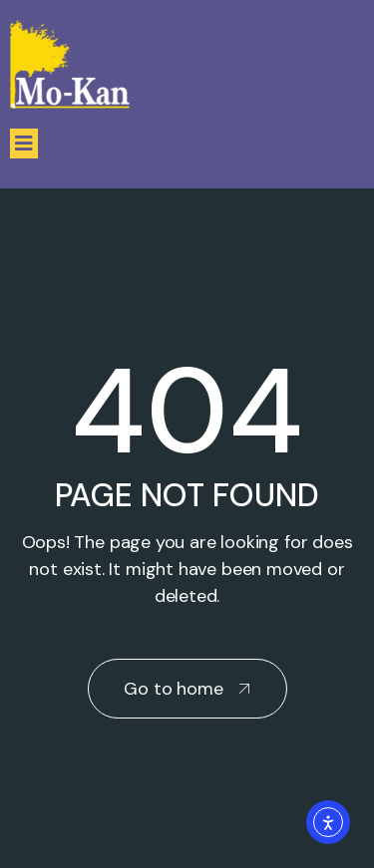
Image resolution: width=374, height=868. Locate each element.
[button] (24, 144)
